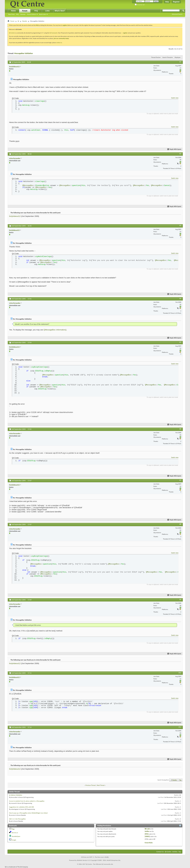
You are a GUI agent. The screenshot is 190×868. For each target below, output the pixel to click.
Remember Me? (140, 5)
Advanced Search (177, 14)
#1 (180, 62)
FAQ (17, 14)
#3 (180, 226)
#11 (180, 727)
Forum (25, 11)
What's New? (60, 11)
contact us (59, 43)
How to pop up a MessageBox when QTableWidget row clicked (28, 813)
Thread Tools (155, 57)
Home (13, 11)
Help (167, 2)
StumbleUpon (16, 836)
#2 (180, 154)
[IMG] (147, 834)
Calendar (23, 14)
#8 (180, 524)
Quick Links (42, 14)
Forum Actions (31, 14)
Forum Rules (149, 843)
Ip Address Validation (16, 795)
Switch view (175, 98)
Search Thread (167, 57)
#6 (180, 429)
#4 (180, 299)
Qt (18, 21)
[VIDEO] (147, 837)
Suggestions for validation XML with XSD (22, 807)
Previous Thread (91, 785)
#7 (180, 480)
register (125, 33)
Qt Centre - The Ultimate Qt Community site (99, 864)
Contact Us (160, 852)
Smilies (147, 831)
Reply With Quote (174, 149)
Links (47, 11)
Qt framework (53, 33)
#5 (180, 342)
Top (180, 780)
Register (176, 2)
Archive (175, 852)
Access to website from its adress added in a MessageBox (27, 801)
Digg (13, 829)
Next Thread (101, 785)
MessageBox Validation (24, 53)
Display (177, 57)
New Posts (11, 14)
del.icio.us (15, 833)
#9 (180, 600)
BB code (147, 829)
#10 (180, 673)
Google (14, 840)
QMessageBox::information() (55, 330)
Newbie (25, 21)
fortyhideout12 (15, 216)
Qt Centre (12, 33)
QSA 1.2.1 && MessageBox (17, 819)
